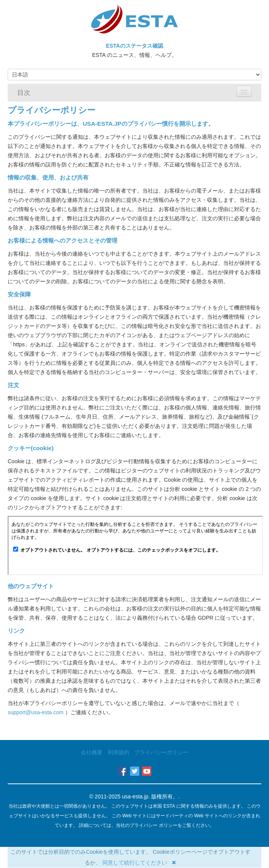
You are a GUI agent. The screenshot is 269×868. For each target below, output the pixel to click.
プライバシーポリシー (161, 752)
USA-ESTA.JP (102, 124)
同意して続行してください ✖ (139, 863)
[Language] (134, 75)
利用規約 (119, 752)
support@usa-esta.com (36, 712)
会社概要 (92, 752)
